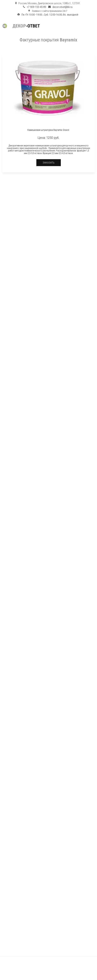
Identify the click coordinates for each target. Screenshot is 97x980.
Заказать (49, 163)
